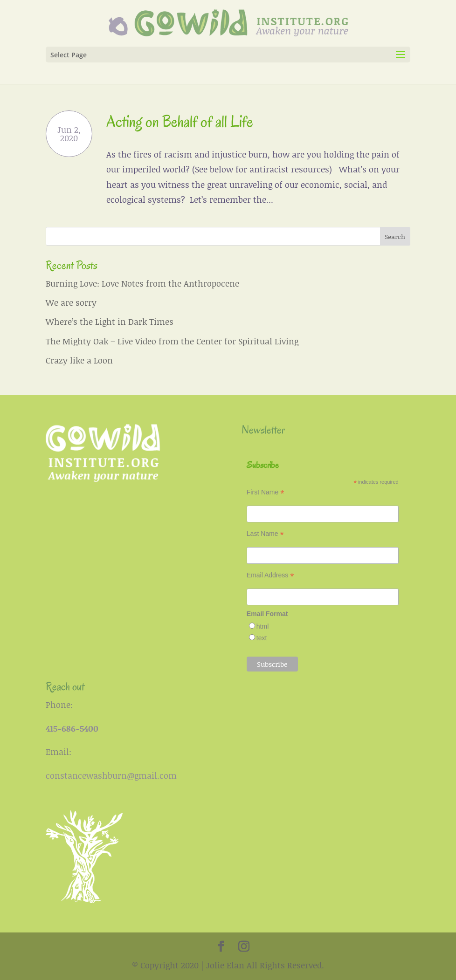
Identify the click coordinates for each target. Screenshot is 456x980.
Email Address (270, 575)
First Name (266, 492)
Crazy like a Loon (79, 360)
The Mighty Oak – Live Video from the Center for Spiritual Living (172, 341)
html (263, 626)
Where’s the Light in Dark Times (110, 322)
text (262, 638)
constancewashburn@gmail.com (111, 775)
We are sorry (71, 302)
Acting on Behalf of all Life (180, 121)
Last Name (265, 534)
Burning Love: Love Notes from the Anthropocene (142, 283)
